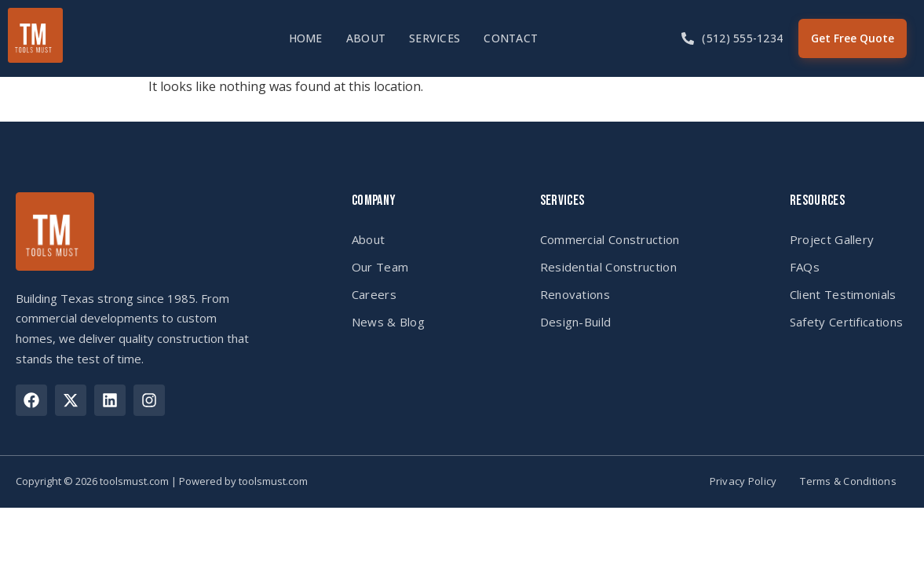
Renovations (575, 294)
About (366, 38)
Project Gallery (832, 239)
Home (306, 38)
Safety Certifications (846, 322)
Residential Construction (608, 267)
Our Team (380, 267)
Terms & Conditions (848, 481)
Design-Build (576, 322)
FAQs (805, 267)
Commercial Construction (610, 239)
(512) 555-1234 (742, 38)
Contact (511, 38)
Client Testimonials (843, 294)
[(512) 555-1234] (688, 38)
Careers (374, 294)
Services (435, 38)
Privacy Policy (743, 481)
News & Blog (388, 322)
